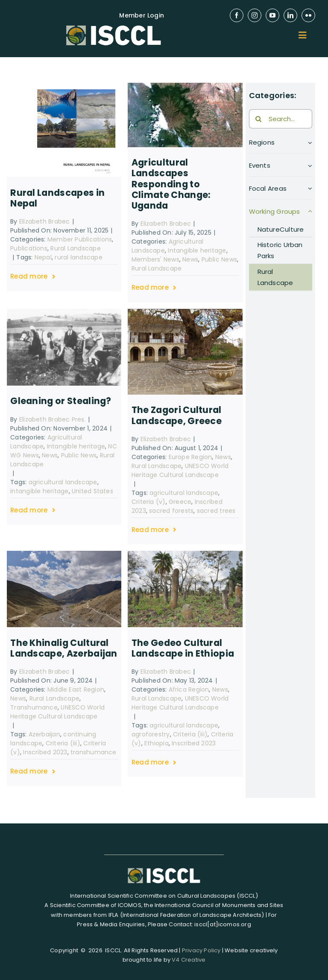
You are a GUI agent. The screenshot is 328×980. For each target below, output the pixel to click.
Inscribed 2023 (45, 752)
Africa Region (189, 689)
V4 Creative (189, 960)
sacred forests (171, 511)
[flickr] (308, 15)
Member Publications (80, 239)
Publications (29, 248)
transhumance (94, 752)
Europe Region (190, 457)
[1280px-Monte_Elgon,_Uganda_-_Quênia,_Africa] (185, 86)
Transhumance (34, 707)
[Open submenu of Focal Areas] (310, 191)
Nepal (43, 257)
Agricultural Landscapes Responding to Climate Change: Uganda (171, 184)
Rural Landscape (75, 248)
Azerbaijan (44, 734)
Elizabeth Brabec (45, 221)
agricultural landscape (63, 482)
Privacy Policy (201, 950)
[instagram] (255, 15)
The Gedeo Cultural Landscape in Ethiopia (183, 648)
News (190, 259)
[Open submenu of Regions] (310, 145)
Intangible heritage (197, 250)
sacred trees (216, 511)
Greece (180, 502)
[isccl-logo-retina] (114, 25)
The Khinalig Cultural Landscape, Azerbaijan (64, 648)
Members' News (155, 259)
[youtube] (272, 15)
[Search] (259, 119)
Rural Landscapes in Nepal (57, 198)
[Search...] (281, 119)
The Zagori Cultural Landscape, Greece (177, 415)
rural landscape (78, 257)
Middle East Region (76, 689)
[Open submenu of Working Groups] (310, 214)
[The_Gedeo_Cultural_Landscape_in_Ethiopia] (185, 554)
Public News (219, 259)
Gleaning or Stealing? (61, 401)
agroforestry (151, 734)
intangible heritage (39, 491)
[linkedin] (290, 15)
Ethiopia (157, 743)
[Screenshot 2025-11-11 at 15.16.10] (64, 86)
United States (92, 491)
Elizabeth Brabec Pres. (53, 419)
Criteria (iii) (63, 743)
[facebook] (237, 15)
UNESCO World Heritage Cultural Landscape (180, 470)
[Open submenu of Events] (310, 168)
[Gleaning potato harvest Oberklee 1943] (64, 312)
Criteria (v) (149, 502)
